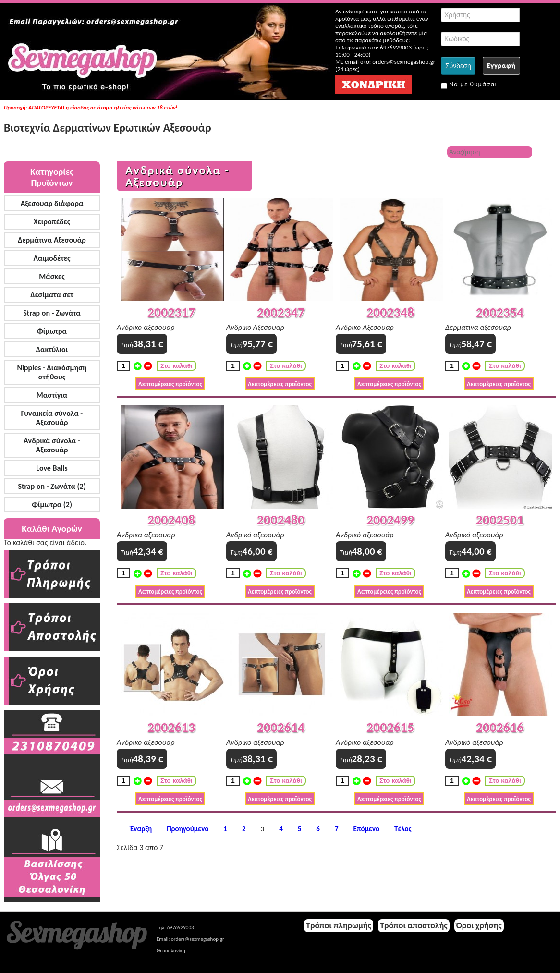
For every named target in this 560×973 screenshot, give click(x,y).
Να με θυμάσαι (469, 85)
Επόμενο (367, 829)
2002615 (390, 727)
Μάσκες (52, 276)
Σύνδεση (458, 66)
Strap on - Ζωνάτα (52, 313)
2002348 (390, 312)
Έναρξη (141, 829)
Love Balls (52, 468)
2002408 (171, 520)
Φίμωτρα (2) (52, 505)
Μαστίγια (52, 395)
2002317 (171, 312)
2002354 (500, 312)
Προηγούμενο (188, 829)
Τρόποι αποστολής (414, 925)
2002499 (390, 520)
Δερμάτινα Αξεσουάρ (52, 240)
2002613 (171, 727)
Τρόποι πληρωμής (339, 925)
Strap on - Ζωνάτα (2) (52, 486)
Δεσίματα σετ (52, 295)
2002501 (500, 520)
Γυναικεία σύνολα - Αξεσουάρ (52, 418)
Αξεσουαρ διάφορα (52, 203)
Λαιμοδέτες (52, 258)
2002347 (281, 312)
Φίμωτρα (52, 331)
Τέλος (403, 829)
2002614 (281, 727)
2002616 (500, 727)
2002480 (281, 520)
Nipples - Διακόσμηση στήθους (52, 372)
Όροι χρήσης (479, 925)
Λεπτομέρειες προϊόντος (170, 384)
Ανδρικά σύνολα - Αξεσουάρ (52, 445)
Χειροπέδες (52, 222)
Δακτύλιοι (52, 349)
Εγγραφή (501, 66)
